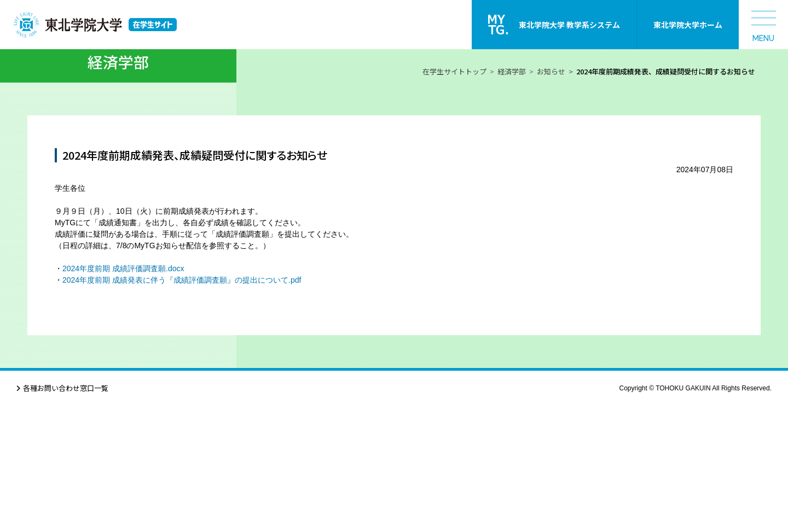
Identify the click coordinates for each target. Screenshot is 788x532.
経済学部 (512, 198)
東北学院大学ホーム (688, 25)
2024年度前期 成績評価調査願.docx (123, 395)
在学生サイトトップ (454, 198)
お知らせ (551, 198)
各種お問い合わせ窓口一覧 (66, 514)
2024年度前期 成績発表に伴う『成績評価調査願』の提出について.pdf (182, 406)
